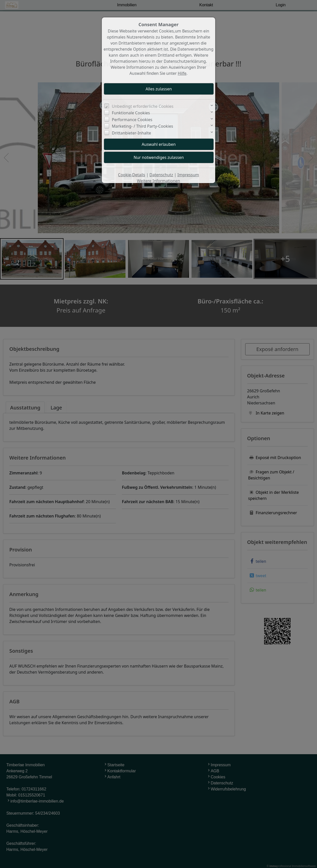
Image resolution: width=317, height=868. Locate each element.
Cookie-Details (132, 175)
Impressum (188, 175)
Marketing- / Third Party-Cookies (142, 126)
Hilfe (182, 73)
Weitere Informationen (158, 181)
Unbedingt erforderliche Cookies (143, 106)
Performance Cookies (132, 120)
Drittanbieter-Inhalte (132, 133)
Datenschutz (161, 175)
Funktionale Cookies (131, 113)
